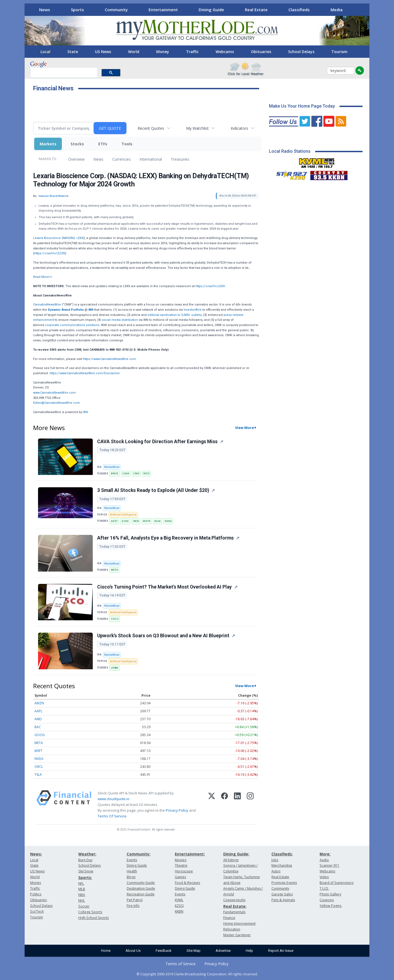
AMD (38, 719)
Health (132, 871)
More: (325, 854)
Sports (77, 10)
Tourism (339, 52)
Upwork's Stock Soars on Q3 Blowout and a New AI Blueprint (163, 636)
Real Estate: (235, 906)
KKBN (179, 911)
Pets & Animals (283, 900)
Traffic (192, 52)
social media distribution (120, 320)
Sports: (85, 877)
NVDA (168, 521)
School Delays (301, 52)
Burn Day (85, 860)
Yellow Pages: (331, 906)
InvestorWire (193, 310)
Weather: (87, 854)
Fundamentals (234, 912)
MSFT (38, 751)
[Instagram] (250, 805)
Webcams (225, 52)
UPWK (115, 668)
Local (45, 52)
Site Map (194, 951)
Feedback (164, 951)
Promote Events (284, 883)
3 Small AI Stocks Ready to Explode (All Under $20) (153, 490)
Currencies (121, 159)
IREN (136, 521)
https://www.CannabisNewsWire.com (109, 359)
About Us (133, 951)
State (73, 52)
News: (36, 854)
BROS (115, 473)
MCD (146, 473)
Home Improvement (239, 923)
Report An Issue (281, 951)
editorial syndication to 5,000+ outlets (174, 315)
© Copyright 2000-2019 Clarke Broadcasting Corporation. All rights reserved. (197, 974)
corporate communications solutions (72, 325)
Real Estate (256, 10)
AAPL (38, 711)
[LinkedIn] (237, 805)
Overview (76, 159)
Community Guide (141, 883)
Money (163, 52)
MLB (82, 889)
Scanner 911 (329, 865)
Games (180, 877)
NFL (81, 884)
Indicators (239, 128)
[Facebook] (224, 805)
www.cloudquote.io (114, 799)
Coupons (327, 900)
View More (244, 428)
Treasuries (180, 159)
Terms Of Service (112, 816)
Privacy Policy (177, 810)
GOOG (40, 735)
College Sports (90, 912)
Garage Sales (282, 894)
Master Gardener (237, 935)
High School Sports (93, 918)
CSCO (115, 619)
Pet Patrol (135, 900)
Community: (139, 854)
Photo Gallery (330, 894)
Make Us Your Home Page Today (302, 106)
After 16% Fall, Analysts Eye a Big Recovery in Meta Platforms (165, 538)
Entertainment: (190, 854)
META (114, 570)
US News (103, 52)
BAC (38, 727)
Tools (127, 144)
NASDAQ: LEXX (73, 238)
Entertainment (163, 10)
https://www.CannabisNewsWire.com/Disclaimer (85, 373)
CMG (136, 473)
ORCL (39, 767)
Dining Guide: (236, 854)
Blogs (131, 877)
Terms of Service (181, 964)
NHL (82, 900)
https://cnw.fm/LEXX (210, 286)
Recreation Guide (141, 894)
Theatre (181, 865)
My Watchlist (197, 128)
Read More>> (43, 277)
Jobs (275, 860)
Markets (48, 144)
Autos (276, 871)
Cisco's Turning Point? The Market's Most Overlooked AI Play (164, 587)
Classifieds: (282, 854)
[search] (63, 73)
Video (324, 877)
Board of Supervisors (337, 883)
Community (116, 10)
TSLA (38, 775)
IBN (85, 412)
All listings (231, 860)
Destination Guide (141, 888)
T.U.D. (324, 888)
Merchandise (282, 865)
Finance (229, 918)
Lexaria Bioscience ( (48, 238)
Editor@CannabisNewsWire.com (57, 403)
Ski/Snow (86, 871)
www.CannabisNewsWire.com (54, 393)
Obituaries (261, 52)
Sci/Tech (37, 911)
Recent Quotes (151, 128)
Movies (181, 860)
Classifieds (299, 10)
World (134, 52)
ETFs (103, 144)
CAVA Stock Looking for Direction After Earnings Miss (157, 442)
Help (249, 951)
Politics (36, 894)
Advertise (223, 951)
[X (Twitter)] (212, 805)
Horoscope (184, 871)
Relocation (232, 929)
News (45, 10)
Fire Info (133, 906)
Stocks (77, 144)
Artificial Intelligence (123, 514)
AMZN (39, 703)
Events (132, 860)
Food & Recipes (187, 883)
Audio (324, 860)
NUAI (157, 521)
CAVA (126, 473)
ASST (114, 521)
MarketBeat (112, 467)
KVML (179, 900)
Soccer (84, 906)
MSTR (147, 521)
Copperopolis (234, 900)
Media (337, 10)
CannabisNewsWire (47, 305)
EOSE (125, 521)
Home (106, 951)
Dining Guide (211, 10)
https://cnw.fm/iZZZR (50, 253)
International (151, 159)
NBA (82, 895)
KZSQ (179, 906)
